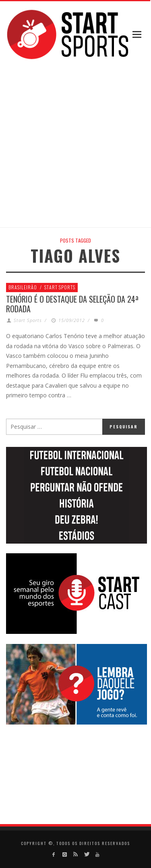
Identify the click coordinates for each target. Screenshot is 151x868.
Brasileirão (23, 287)
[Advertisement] (75, 144)
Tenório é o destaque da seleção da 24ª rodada (72, 304)
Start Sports (60, 287)
